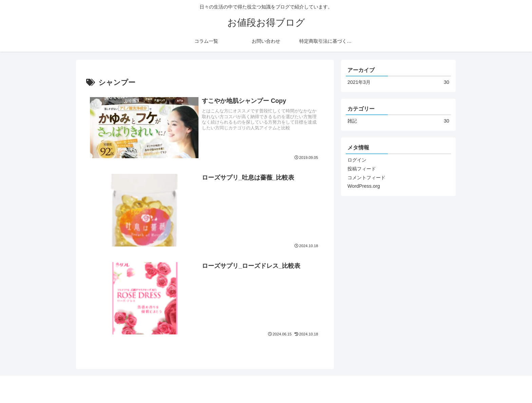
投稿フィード (362, 169)
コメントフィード (366, 178)
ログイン (357, 160)
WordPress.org (364, 186)
